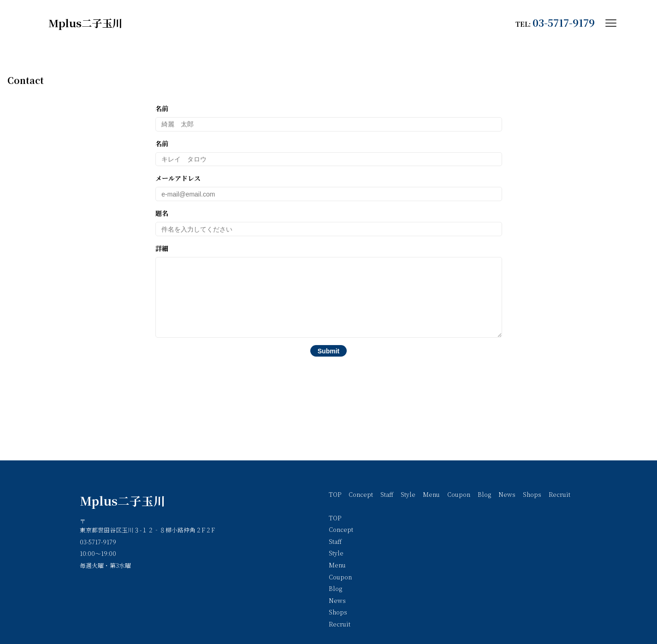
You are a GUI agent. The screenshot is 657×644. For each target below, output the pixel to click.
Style (408, 494)
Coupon (459, 494)
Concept (361, 494)
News (507, 494)
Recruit (559, 494)
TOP (335, 494)
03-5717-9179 (564, 23)
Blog (484, 494)
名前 (329, 118)
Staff (387, 494)
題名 (329, 222)
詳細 (329, 298)
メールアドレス (329, 187)
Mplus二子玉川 (123, 501)
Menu (431, 494)
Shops (532, 494)
